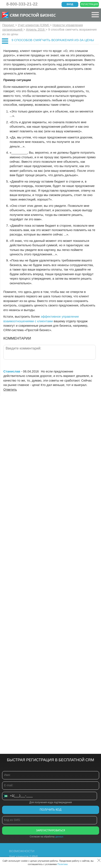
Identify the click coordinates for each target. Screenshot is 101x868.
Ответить (10, 389)
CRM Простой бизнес (33, 15)
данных (59, 837)
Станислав (12, 371)
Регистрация (90, 4)
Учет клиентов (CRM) (34, 25)
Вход (70, 4)
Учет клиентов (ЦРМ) (24, 857)
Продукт (9, 25)
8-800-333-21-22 (22, 4)
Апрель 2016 (36, 29)
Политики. (63, 864)
